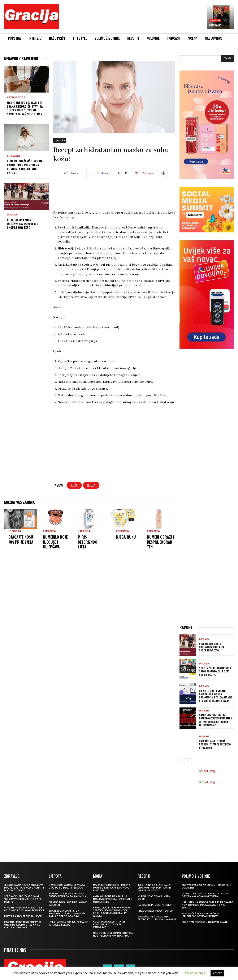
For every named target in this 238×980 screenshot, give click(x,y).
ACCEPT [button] (217, 973)
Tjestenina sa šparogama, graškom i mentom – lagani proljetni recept (155, 888)
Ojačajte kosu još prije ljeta (21, 539)
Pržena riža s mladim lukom (155, 911)
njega (91, 485)
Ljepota (60, 140)
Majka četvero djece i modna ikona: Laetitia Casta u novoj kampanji (112, 888)
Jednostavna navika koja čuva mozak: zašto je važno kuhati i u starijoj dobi (24, 888)
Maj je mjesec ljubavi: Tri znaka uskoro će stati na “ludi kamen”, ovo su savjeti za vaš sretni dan (25, 108)
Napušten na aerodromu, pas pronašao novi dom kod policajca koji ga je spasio (207, 905)
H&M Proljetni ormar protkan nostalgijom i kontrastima (113, 934)
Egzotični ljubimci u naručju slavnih (205, 922)
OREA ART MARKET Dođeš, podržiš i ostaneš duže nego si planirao (215, 744)
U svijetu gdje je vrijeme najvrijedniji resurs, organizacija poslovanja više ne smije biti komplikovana (215, 696)
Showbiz (13, 156)
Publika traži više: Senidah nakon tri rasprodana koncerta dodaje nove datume (26, 167)
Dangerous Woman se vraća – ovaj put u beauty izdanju (68, 886)
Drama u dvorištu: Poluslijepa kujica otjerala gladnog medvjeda (206, 895)
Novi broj (215, 20)
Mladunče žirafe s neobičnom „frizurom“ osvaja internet (201, 915)
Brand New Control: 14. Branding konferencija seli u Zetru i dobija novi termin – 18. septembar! (215, 720)
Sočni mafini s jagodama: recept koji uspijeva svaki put (157, 918)
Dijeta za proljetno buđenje (23, 916)
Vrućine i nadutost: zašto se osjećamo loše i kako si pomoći (24, 909)
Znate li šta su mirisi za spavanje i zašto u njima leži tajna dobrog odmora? (67, 914)
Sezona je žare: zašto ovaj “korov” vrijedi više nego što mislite (23, 899)
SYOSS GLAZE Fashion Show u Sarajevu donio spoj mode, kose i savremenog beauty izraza (111, 912)
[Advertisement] (139, 18)
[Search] (228, 59)
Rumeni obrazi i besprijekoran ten (161, 542)
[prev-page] (182, 761)
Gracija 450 (215, 25)
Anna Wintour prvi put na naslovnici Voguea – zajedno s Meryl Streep (113, 899)
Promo (12, 215)
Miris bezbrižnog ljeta (88, 542)
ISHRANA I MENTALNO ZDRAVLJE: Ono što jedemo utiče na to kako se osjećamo (23, 925)
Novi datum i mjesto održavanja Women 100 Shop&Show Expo (23, 224)
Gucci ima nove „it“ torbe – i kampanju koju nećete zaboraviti (111, 925)
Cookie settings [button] (194, 973)
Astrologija (16, 97)
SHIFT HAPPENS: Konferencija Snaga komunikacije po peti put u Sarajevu (215, 671)
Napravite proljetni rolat (155, 905)
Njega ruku (126, 537)
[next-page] (189, 761)
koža (74, 485)
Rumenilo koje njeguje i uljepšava (55, 542)
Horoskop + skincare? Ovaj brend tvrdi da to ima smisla (68, 895)
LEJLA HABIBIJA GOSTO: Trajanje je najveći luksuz (68, 924)
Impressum (224, 964)
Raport (204, 711)
